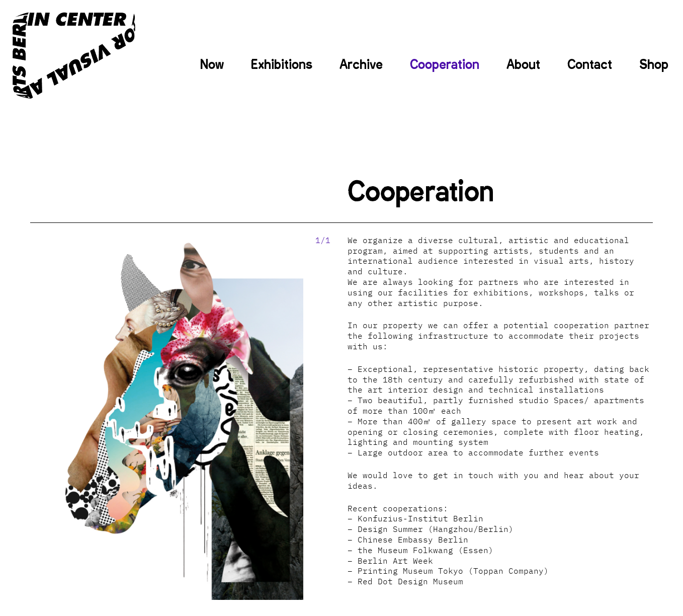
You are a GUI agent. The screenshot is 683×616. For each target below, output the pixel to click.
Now (212, 65)
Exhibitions (282, 65)
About (523, 65)
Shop (654, 65)
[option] (167, 417)
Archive (361, 65)
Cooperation (445, 65)
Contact (590, 65)
